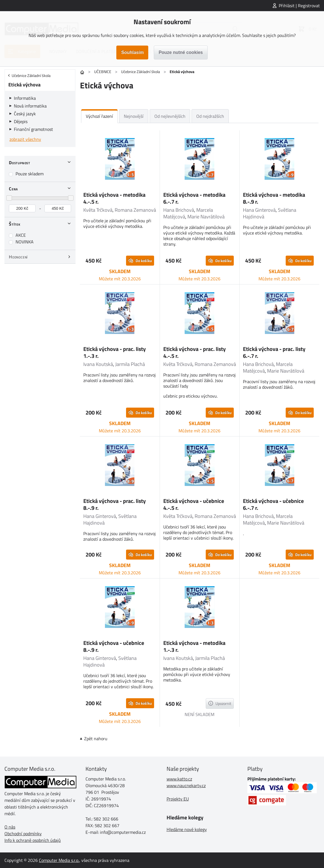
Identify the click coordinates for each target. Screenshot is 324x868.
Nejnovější (134, 116)
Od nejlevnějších (170, 116)
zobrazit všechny (25, 139)
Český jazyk (25, 114)
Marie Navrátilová (206, 217)
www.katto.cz (179, 779)
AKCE (21, 235)
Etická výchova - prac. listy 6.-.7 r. (274, 352)
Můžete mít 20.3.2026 (120, 279)
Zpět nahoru (96, 739)
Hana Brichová (179, 210)
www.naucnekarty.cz (186, 785)
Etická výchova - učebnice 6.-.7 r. (273, 504)
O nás (10, 827)
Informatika (25, 98)
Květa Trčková (98, 210)
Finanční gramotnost (33, 129)
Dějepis (21, 121)
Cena (13, 189)
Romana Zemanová (135, 210)
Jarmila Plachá (130, 364)
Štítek (15, 224)
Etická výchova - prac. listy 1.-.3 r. (115, 352)
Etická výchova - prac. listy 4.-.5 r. (194, 352)
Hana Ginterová (259, 210)
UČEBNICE (103, 72)
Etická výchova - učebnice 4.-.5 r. (194, 504)
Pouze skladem (30, 174)
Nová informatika (30, 106)
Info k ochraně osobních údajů (33, 840)
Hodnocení (18, 257)
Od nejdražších (210, 116)
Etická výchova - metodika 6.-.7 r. (194, 198)
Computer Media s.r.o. (59, 860)
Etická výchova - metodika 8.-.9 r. (274, 198)
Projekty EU (178, 799)
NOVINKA (25, 242)
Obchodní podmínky (23, 834)
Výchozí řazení (99, 116)
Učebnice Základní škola (140, 72)
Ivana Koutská (98, 364)
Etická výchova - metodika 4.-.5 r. (114, 198)
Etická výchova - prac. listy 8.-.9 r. (115, 504)
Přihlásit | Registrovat (299, 6)
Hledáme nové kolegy (187, 829)
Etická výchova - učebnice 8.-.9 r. (114, 646)
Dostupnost (20, 163)
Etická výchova (24, 85)
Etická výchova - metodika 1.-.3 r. (194, 646)
